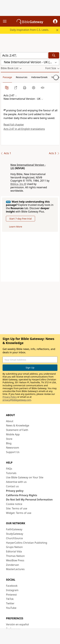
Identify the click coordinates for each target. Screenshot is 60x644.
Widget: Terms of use (19, 513)
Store (9, 439)
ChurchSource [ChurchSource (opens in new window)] (14, 538)
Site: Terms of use (17, 508)
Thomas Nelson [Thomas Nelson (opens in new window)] (15, 556)
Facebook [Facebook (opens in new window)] (12, 586)
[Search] (54, 55)
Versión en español (18, 624)
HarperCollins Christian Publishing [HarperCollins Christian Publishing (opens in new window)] (27, 543)
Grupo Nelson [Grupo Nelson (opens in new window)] (14, 547)
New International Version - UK (28, 167)
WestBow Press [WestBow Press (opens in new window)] (15, 560)
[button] (55, 21)
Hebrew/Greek (39, 77)
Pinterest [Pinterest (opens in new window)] (11, 595)
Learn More (16, 227)
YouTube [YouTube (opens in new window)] (11, 608)
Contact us (12, 486)
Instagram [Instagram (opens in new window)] (12, 590)
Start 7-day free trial (20, 219)
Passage (7, 77)
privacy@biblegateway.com (17, 400)
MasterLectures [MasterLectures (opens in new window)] (15, 569)
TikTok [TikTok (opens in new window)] (10, 599)
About (10, 421)
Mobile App (13, 434)
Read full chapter (14, 125)
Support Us (13, 452)
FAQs (9, 469)
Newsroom (13, 448)
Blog (9, 443)
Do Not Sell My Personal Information (29, 500)
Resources (22, 77)
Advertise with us (16, 482)
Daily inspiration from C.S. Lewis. (29, 30)
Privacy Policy (10, 397)
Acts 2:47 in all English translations (24, 129)
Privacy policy (15, 491)
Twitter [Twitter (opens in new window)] (10, 603)
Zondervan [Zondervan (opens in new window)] (13, 565)
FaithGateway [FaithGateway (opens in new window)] (14, 529)
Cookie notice (14, 504)
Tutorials (11, 473)
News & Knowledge (18, 425)
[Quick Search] (24, 55)
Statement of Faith (17, 430)
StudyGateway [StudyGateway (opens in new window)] (15, 534)
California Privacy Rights (22, 495)
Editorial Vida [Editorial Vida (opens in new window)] (14, 551)
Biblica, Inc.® (18, 184)
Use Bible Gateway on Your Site (25, 477)
